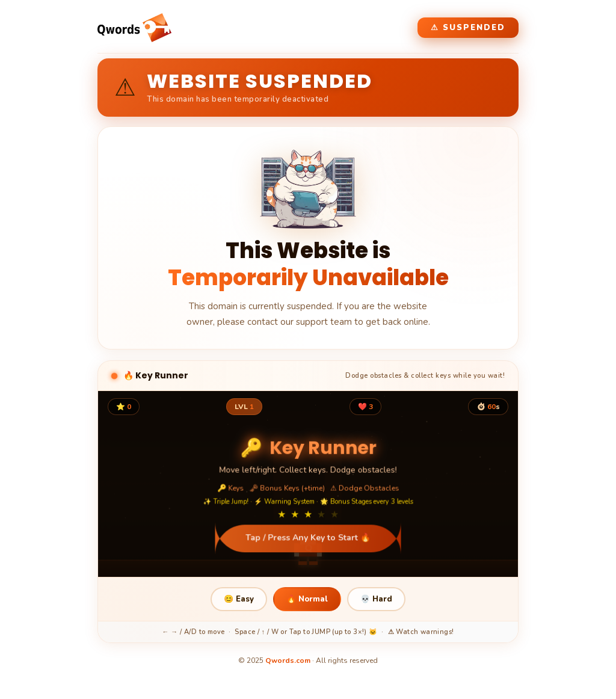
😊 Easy (239, 599)
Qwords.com (288, 661)
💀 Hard (376, 599)
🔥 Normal (307, 599)
